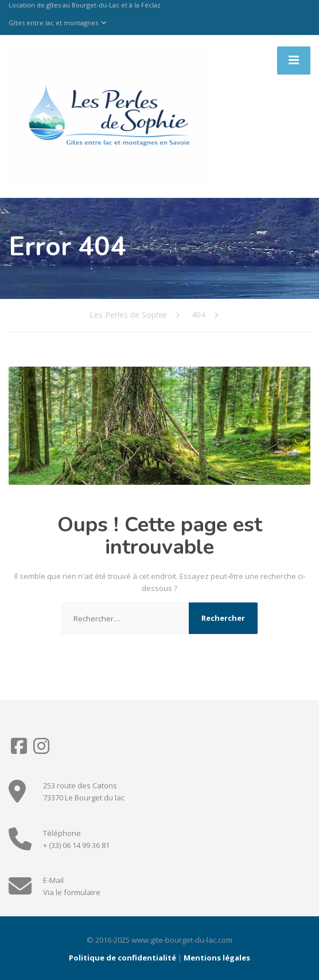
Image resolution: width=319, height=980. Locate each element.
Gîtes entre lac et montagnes (53, 23)
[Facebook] (20, 750)
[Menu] (294, 61)
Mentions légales (217, 958)
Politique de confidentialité (122, 958)
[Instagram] (41, 750)
